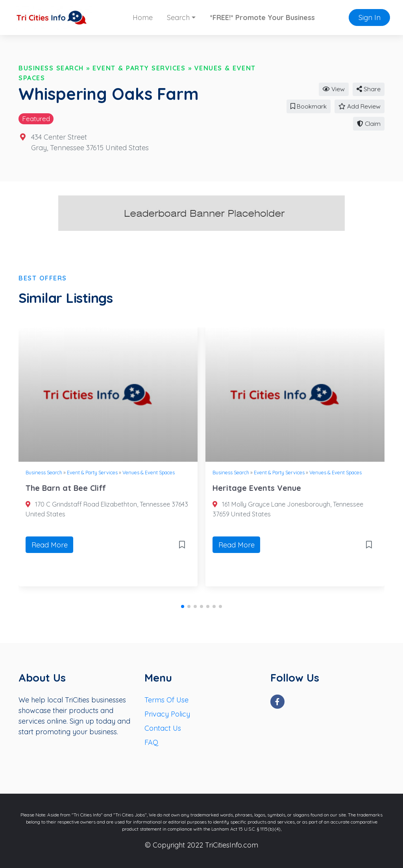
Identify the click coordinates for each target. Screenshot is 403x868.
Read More (50, 545)
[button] (183, 606)
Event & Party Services (139, 68)
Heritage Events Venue (257, 488)
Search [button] (178, 18)
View (334, 89)
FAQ (151, 742)
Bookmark (309, 106)
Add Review (360, 106)
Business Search (51, 68)
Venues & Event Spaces (149, 472)
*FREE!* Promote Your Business (262, 18)
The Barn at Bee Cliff (66, 488)
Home (143, 18)
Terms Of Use (166, 700)
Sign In (370, 18)
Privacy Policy (167, 714)
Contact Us (163, 728)
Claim (369, 123)
